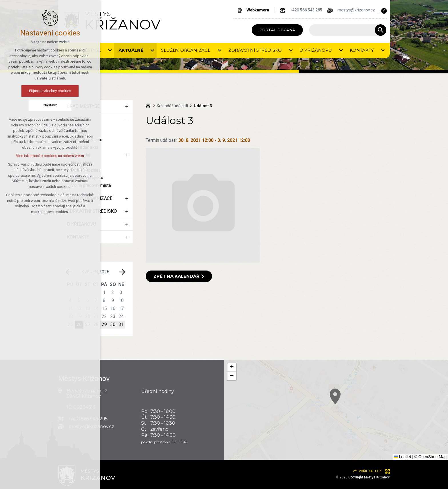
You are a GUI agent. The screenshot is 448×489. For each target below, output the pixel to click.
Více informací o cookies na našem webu (50, 156)
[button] (403, 438)
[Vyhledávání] (381, 30)
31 (121, 324)
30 (113, 324)
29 (104, 324)
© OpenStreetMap (430, 457)
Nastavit (50, 105)
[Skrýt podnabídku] (127, 119)
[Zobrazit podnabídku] (110, 50)
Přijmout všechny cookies (50, 91)
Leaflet (403, 457)
